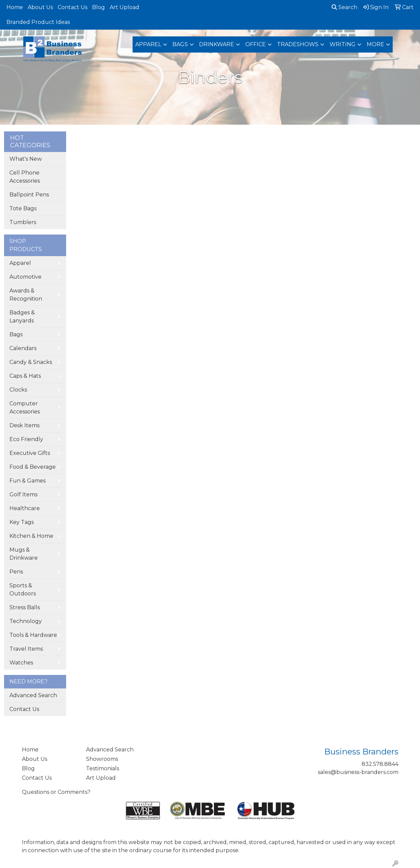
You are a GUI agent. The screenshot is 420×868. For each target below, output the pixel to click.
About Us (40, 7)
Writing (343, 44)
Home (15, 7)
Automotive (25, 277)
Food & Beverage (33, 467)
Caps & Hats (25, 376)
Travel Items (26, 649)
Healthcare (25, 508)
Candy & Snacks (31, 362)
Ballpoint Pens (29, 195)
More (375, 44)
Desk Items (24, 425)
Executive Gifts (30, 453)
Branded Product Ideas (38, 22)
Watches (21, 663)
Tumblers (23, 222)
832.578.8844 (380, 764)
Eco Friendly (26, 439)
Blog (99, 7)
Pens (16, 572)
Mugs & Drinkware (24, 554)
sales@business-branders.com (358, 772)
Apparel (148, 44)
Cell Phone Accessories (25, 177)
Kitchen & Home (31, 536)
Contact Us (73, 7)
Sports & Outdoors (23, 590)
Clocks (18, 390)
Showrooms (102, 759)
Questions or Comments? (56, 792)
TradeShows (298, 44)
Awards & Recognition (26, 295)
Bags (180, 44)
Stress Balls (25, 607)
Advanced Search (33, 695)
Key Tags (22, 522)
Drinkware (217, 44)
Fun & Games (27, 481)
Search (344, 7)
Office (256, 44)
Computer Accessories (25, 408)
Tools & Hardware (33, 635)
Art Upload (124, 7)
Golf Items (23, 494)
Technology (26, 621)
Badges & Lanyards (22, 317)
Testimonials (103, 768)
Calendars (23, 348)
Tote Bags (23, 208)
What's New (26, 159)
